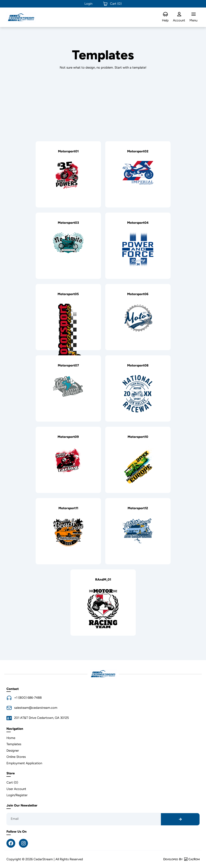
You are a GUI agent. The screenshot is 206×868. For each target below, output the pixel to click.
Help (165, 20)
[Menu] (194, 14)
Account (179, 20)
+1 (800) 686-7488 (28, 698)
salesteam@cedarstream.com (36, 708)
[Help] (165, 14)
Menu (193, 20)
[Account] (179, 14)
